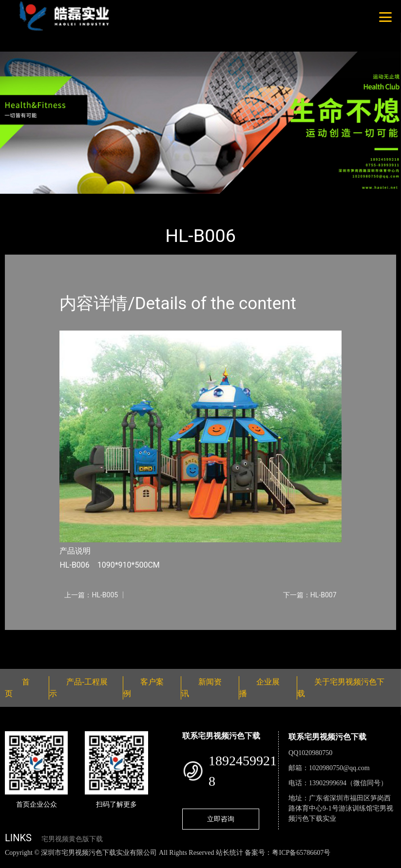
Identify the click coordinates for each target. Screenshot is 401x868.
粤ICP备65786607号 (301, 853)
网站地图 (15, 863)
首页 (22, 200)
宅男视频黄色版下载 (72, 839)
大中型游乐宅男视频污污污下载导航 (156, 200)
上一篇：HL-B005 (91, 595)
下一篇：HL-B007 (310, 595)
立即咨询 (221, 819)
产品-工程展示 (63, 200)
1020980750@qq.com (339, 768)
